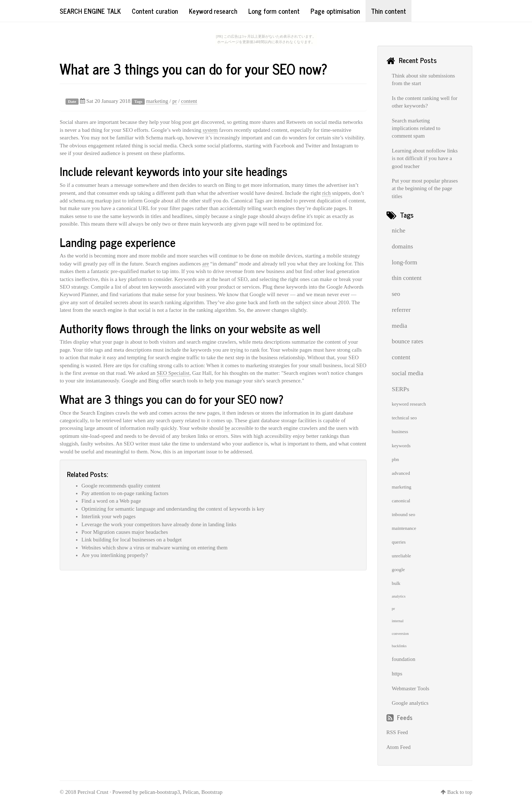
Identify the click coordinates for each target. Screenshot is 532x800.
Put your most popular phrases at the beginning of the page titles (425, 189)
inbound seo (404, 514)
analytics (399, 596)
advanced (401, 473)
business (400, 432)
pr (175, 101)
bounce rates (408, 341)
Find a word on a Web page (111, 501)
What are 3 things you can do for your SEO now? (194, 68)
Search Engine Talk (90, 11)
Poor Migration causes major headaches (125, 532)
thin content (407, 278)
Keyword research (213, 11)
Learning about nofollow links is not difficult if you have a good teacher (425, 158)
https (397, 674)
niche (399, 231)
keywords (401, 446)
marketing (157, 101)
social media (408, 373)
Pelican (191, 792)
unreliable (402, 556)
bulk (396, 583)
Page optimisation (335, 11)
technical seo (404, 418)
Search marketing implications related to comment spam (416, 128)
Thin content (389, 11)
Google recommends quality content (121, 486)
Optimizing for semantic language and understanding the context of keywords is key (173, 509)
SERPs (401, 389)
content (189, 101)
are (206, 264)
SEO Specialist (173, 373)
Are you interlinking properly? (115, 555)
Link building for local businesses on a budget (132, 540)
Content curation (155, 11)
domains (403, 246)
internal (398, 621)
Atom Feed (399, 747)
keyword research (409, 404)
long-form (405, 262)
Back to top (460, 792)
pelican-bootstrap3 (160, 792)
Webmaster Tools (411, 688)
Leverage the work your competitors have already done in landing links (159, 524)
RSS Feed (397, 732)
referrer (401, 310)
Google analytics (410, 703)
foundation (404, 659)
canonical (401, 501)
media (400, 326)
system (210, 130)
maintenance (404, 528)
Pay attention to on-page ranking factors (125, 493)
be (227, 428)
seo (396, 294)
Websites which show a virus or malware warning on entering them (155, 548)
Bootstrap (212, 792)
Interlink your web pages (109, 516)
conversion (400, 634)
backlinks (399, 646)
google (398, 569)
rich (326, 193)
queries (399, 542)
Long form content (274, 11)
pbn (396, 459)
